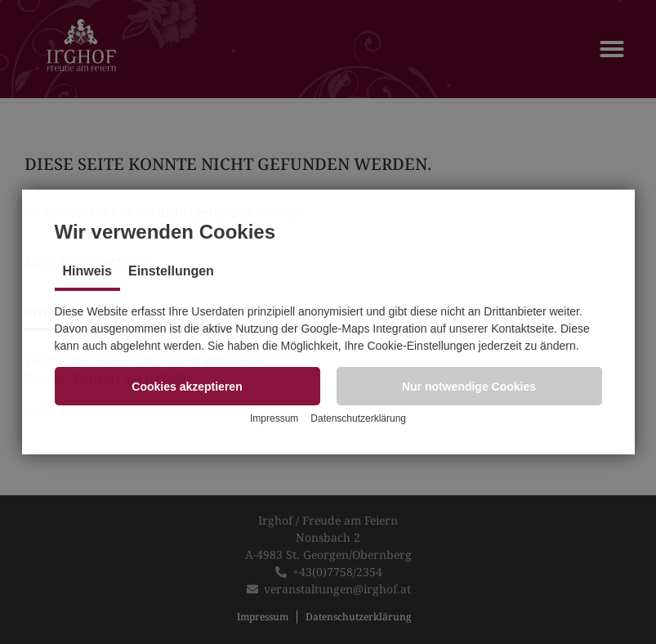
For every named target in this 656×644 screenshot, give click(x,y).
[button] (187, 386)
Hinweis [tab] (87, 271)
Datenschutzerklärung (358, 418)
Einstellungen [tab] (171, 271)
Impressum (274, 418)
